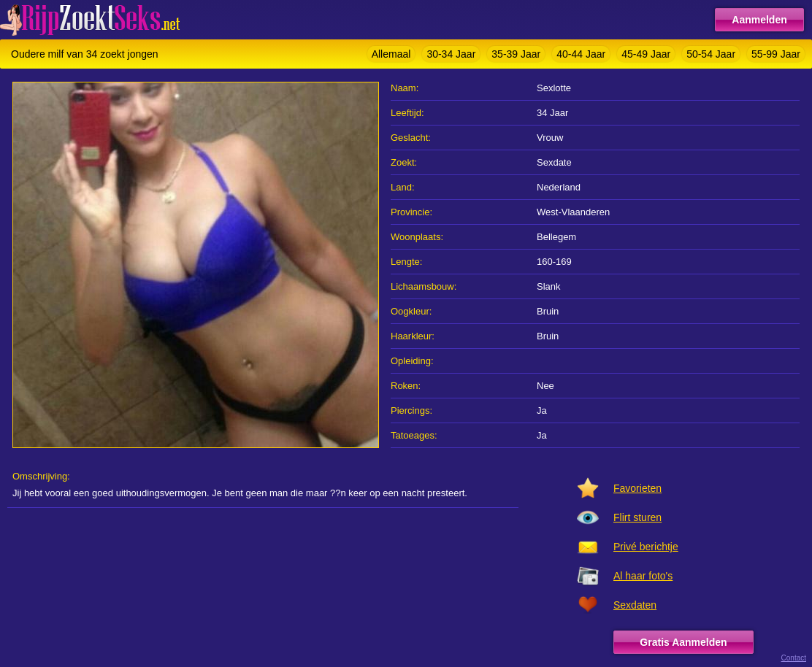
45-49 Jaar (646, 54)
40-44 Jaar (581, 54)
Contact (794, 658)
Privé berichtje (646, 547)
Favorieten (637, 488)
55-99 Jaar (776, 54)
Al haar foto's (643, 576)
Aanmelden (759, 20)
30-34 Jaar (451, 54)
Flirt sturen (637, 517)
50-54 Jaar (711, 54)
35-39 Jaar (516, 54)
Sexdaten (635, 605)
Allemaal (391, 54)
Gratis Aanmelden (683, 642)
